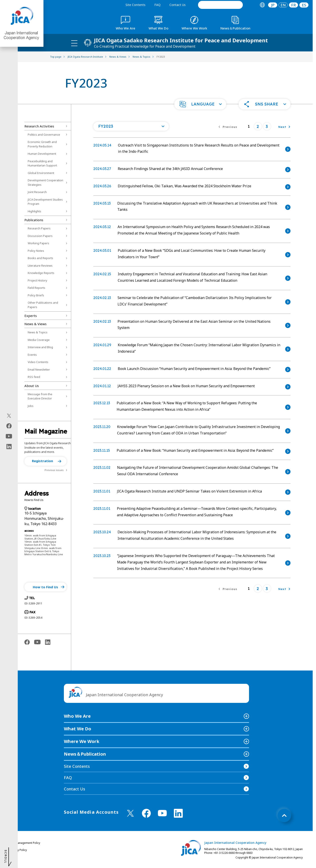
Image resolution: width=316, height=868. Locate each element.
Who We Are (77, 716)
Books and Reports (40, 258)
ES (304, 5)
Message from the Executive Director (40, 396)
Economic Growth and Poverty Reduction (42, 144)
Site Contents (135, 5)
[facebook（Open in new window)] (9, 426)
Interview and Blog (40, 347)
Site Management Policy (25, 843)
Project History (37, 280)
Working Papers (38, 243)
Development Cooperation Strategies (45, 182)
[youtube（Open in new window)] (9, 436)
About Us (32, 386)
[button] (200, 104)
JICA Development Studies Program (45, 202)
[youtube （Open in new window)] (162, 813)
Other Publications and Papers (43, 305)
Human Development (42, 154)
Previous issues (54, 470)
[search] (220, 5)
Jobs (31, 406)
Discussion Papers (40, 236)
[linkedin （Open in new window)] (178, 813)
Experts (31, 316)
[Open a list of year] (131, 126)
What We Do (78, 729)
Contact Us (178, 5)
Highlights (34, 211)
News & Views (35, 324)
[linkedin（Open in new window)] (9, 447)
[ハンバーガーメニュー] (74, 43)
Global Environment (41, 173)
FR (293, 5)
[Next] (284, 126)
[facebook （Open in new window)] (146, 813)
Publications (34, 220)
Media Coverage (39, 340)
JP (273, 5)
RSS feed (34, 377)
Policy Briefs (36, 295)
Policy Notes (36, 251)
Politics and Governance (44, 135)
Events (32, 355)
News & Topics (38, 332)
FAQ (157, 5)
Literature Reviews (40, 266)
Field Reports (36, 288)
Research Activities (39, 126)
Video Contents (38, 362)
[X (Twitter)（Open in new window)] (9, 416)
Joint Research (37, 192)
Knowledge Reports (41, 273)
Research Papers (39, 228)
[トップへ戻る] (284, 815)
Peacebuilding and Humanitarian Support (42, 163)
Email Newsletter (39, 369)
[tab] (262, 5)
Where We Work (82, 741)
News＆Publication (85, 754)
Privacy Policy (18, 850)
